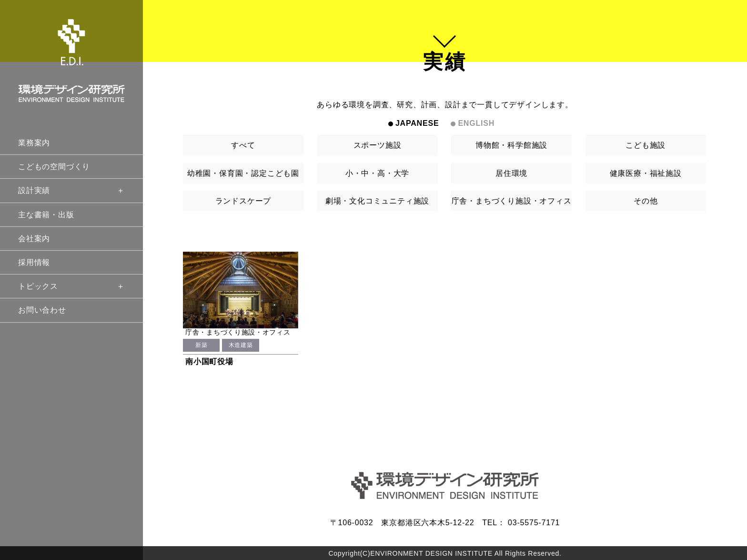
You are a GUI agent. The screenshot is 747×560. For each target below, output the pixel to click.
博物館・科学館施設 (511, 145)
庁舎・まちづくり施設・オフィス (512, 201)
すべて (243, 145)
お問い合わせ (42, 310)
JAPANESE (417, 123)
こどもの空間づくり (54, 167)
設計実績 (71, 190)
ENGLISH (476, 123)
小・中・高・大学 (377, 173)
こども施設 (646, 145)
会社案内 (34, 239)
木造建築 (241, 345)
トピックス (71, 286)
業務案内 (34, 143)
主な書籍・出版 (46, 215)
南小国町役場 (209, 361)
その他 (646, 201)
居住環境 (511, 173)
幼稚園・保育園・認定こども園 (243, 173)
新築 (201, 345)
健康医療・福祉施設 (646, 173)
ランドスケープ (243, 201)
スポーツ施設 (378, 145)
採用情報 (34, 262)
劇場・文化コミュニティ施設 (377, 201)
